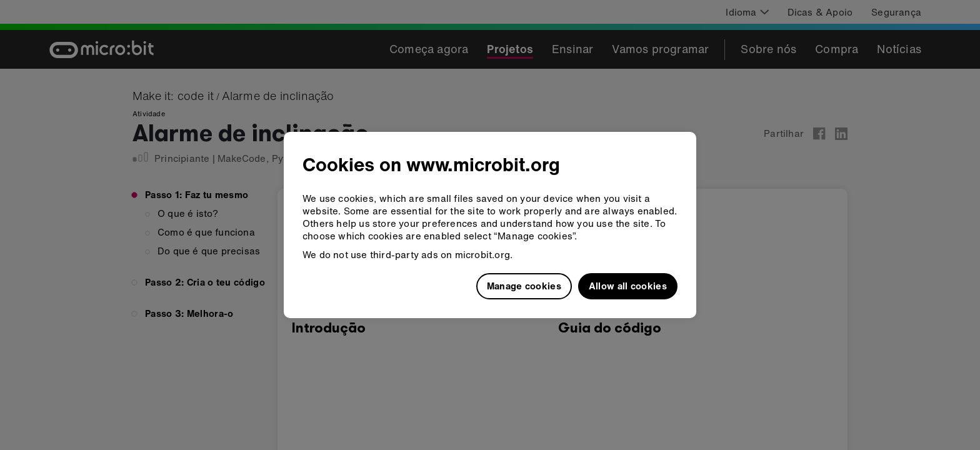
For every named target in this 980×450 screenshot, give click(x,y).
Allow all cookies (628, 286)
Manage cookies (524, 286)
